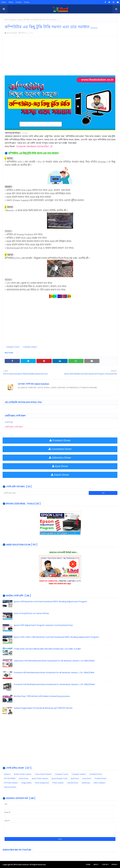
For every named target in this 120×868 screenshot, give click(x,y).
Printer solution (58, 783)
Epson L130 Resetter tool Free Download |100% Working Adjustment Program (51, 601)
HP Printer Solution (11, 783)
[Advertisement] (60, 57)
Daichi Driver (24, 778)
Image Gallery (26, 783)
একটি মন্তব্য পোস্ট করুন (14, 427)
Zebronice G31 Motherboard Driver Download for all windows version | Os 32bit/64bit (54, 661)
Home (4, 2)
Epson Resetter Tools (60, 778)
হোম (6, 20)
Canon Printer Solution (43, 774)
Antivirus (7, 774)
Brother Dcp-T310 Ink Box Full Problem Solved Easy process (42, 696)
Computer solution (30, 347)
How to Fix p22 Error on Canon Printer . (32, 613)
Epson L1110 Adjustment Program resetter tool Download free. (44, 625)
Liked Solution (12, 33)
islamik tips (86, 783)
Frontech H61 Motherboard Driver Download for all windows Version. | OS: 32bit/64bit (54, 672)
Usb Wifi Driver (73, 783)
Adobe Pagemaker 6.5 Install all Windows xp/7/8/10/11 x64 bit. (43, 708)
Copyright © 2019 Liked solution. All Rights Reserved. (24, 864)
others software (99, 783)
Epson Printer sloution (40, 778)
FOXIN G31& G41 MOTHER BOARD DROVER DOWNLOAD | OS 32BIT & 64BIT (47, 649)
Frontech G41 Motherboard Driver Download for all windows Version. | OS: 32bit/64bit (54, 684)
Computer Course (16, 20)
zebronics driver (10, 787)
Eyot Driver (75, 778)
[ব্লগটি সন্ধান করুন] (46, 493)
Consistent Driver (96, 774)
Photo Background (42, 783)
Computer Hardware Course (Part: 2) (34, 146)
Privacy (27, 2)
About (11, 2)
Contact (19, 2)
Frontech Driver (101, 778)
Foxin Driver (87, 778)
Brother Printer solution (23, 774)
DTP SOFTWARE (10, 778)
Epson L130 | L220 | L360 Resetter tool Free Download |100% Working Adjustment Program (56, 637)
